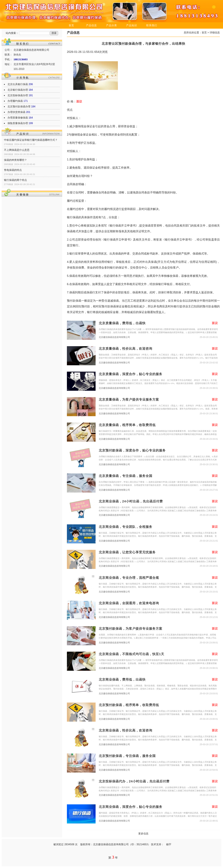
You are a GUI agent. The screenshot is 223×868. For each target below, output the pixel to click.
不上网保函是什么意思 (17, 150)
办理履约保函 (15, 101)
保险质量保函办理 (18, 123)
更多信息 (143, 834)
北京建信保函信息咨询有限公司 (114, 337)
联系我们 (152, 25)
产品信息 (91, 25)
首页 (71, 25)
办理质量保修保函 (18, 118)
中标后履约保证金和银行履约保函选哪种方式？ (31, 140)
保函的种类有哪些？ (15, 160)
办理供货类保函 (16, 112)
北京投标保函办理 (18, 95)
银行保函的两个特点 (15, 180)
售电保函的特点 (13, 170)
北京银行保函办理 (18, 90)
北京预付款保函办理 (19, 107)
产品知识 (132, 25)
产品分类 (111, 25)
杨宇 (169, 844)
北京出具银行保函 (18, 84)
